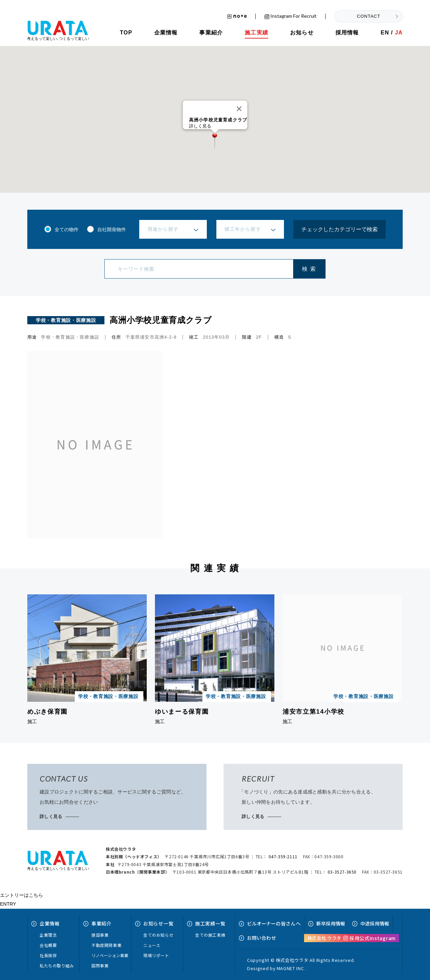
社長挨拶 (48, 955)
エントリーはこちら (21, 895)
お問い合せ (262, 938)
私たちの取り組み (57, 966)
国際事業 (100, 966)
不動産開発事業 (106, 945)
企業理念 (48, 935)
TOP (126, 33)
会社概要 (48, 945)
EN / (392, 33)
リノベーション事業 (110, 955)
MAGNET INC (290, 968)
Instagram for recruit (291, 16)
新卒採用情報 (331, 923)
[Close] (239, 109)
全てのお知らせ (158, 935)
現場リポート (156, 955)
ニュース (152, 945)
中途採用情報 (375, 923)
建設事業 (100, 935)
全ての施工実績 (210, 935)
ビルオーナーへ (274, 923)
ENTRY (8, 904)
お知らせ (302, 33)
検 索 (309, 269)
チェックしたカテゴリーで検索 (340, 229)
